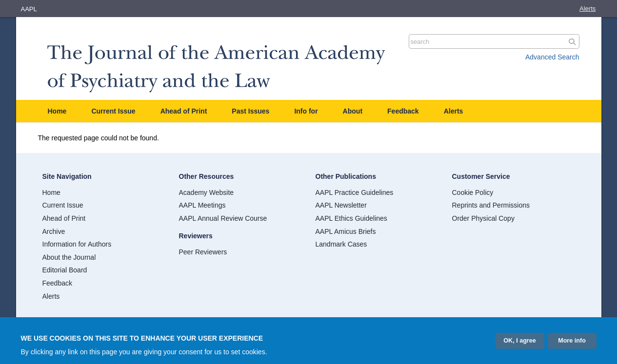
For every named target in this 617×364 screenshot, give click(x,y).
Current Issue (113, 111)
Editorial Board (65, 270)
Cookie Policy (473, 192)
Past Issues (250, 111)
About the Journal (69, 257)
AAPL (29, 9)
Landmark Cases (341, 244)
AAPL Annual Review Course (223, 218)
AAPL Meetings (202, 205)
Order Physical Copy (483, 218)
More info (572, 342)
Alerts (587, 9)
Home (57, 111)
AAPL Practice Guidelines (355, 192)
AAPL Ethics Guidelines (351, 218)
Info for (306, 111)
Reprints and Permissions (491, 205)
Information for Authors (77, 244)
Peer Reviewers (203, 252)
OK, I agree (520, 342)
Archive (54, 231)
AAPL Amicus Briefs (346, 231)
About (353, 111)
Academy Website (207, 192)
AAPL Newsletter (341, 205)
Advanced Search (552, 57)
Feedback (403, 111)
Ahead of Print (184, 111)
